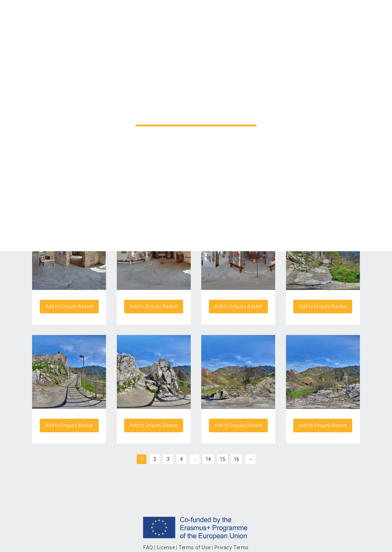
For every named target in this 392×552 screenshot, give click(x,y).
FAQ (148, 547)
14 (208, 459)
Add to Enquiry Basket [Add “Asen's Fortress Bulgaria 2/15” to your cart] (323, 306)
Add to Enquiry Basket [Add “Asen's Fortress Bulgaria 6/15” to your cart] (323, 425)
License (166, 547)
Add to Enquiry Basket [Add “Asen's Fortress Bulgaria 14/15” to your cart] (154, 306)
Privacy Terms (232, 547)
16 (236, 459)
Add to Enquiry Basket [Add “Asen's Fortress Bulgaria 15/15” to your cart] (238, 306)
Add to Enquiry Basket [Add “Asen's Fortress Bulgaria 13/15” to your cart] (69, 306)
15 (223, 459)
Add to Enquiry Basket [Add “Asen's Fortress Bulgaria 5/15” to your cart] (238, 425)
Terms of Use (195, 547)
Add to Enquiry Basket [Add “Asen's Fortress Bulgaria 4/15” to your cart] (154, 425)
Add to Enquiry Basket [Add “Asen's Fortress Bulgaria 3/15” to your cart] (69, 425)
